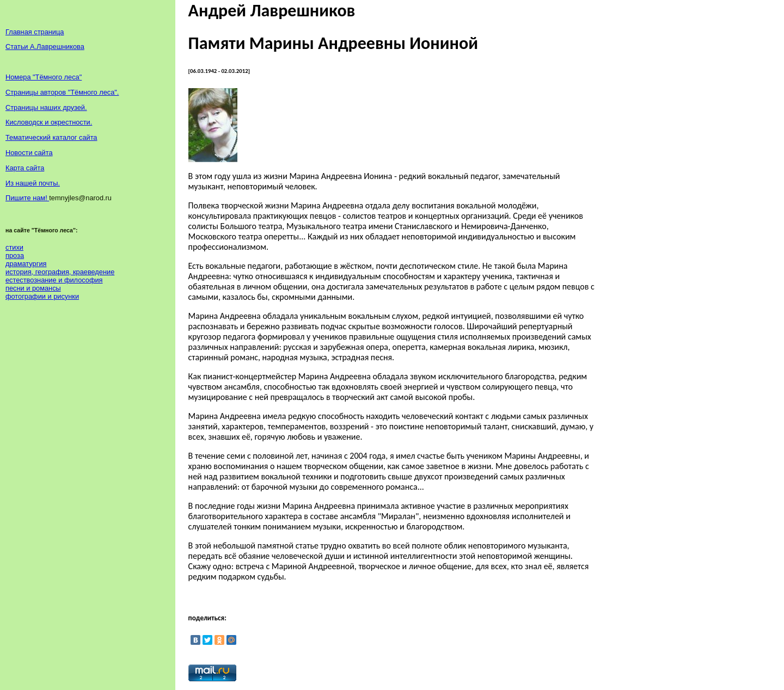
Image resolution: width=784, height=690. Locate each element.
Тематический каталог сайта (51, 137)
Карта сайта (25, 168)
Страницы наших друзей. (46, 107)
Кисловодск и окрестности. (49, 122)
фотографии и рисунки (42, 296)
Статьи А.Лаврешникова (45, 47)
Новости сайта (29, 153)
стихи (14, 247)
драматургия (26, 264)
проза (15, 255)
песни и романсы (33, 288)
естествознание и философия (54, 280)
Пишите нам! (27, 198)
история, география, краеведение (60, 272)
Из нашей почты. (33, 183)
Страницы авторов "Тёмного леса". (62, 92)
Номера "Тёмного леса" (44, 77)
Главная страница (35, 32)
